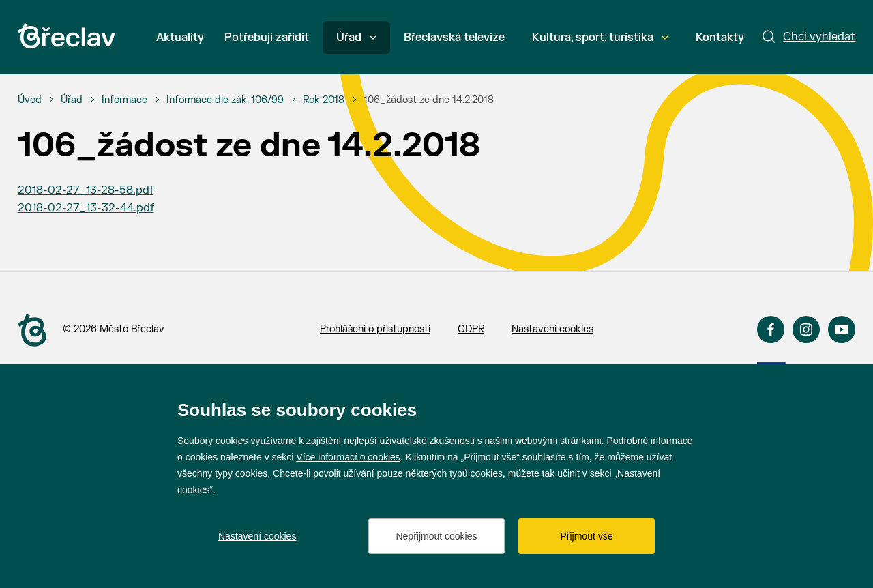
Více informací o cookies (348, 457)
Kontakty (720, 38)
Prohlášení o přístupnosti (375, 329)
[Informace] (124, 100)
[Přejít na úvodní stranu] (32, 330)
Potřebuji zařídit (267, 38)
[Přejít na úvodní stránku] (66, 36)
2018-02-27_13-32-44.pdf (86, 208)
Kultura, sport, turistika (600, 38)
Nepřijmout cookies (436, 536)
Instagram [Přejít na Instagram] (806, 329)
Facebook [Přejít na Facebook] (771, 329)
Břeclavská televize (454, 38)
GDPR (471, 329)
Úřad (356, 38)
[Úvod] (30, 100)
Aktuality (180, 38)
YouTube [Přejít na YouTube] (842, 329)
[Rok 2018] (324, 100)
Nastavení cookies (552, 329)
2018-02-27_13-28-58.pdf (86, 190)
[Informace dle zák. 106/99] (225, 100)
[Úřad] (72, 100)
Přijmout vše (586, 536)
